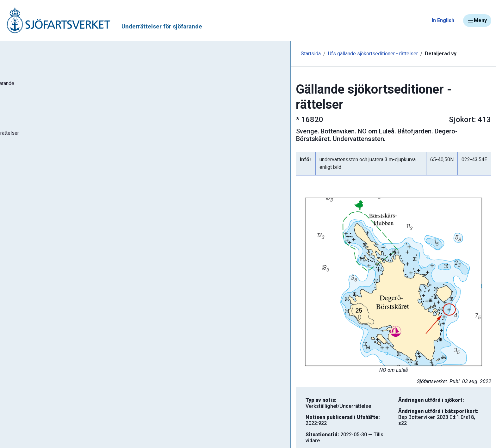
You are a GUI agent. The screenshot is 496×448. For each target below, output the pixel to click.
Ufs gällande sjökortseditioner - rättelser (201, 54)
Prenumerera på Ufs (37, 199)
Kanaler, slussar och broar (40, 296)
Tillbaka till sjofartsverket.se (45, 50)
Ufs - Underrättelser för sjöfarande (55, 87)
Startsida (138, 54)
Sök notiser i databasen (41, 105)
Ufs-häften (25, 124)
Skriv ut (168, 426)
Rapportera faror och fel (38, 277)
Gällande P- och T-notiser (43, 161)
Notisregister (28, 180)
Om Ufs (21, 217)
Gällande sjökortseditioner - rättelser (57, 143)
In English (443, 20)
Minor (15, 333)
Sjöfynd (18, 314)
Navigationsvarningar (35, 258)
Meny (477, 21)
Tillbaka (447, 426)
